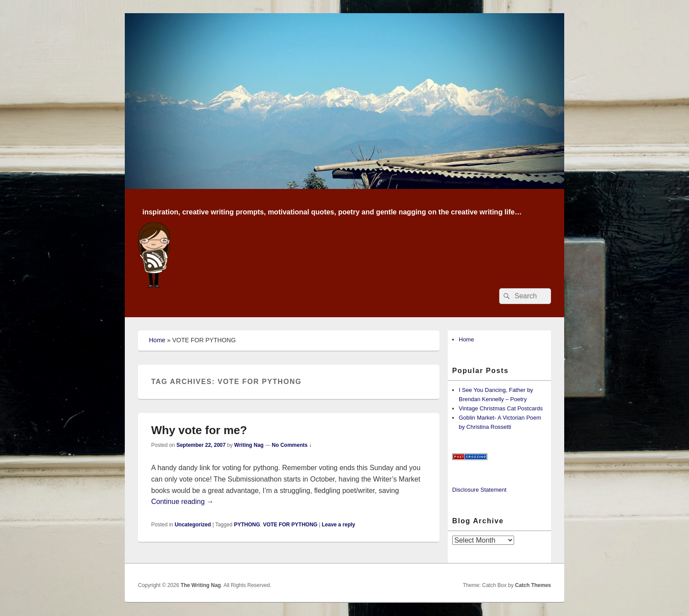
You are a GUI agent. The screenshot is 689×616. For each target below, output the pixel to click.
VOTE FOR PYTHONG (290, 525)
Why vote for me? (199, 430)
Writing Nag (249, 445)
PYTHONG (247, 525)
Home (157, 340)
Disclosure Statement (479, 490)
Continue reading (182, 502)
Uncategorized (193, 525)
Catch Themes (533, 585)
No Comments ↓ (292, 445)
